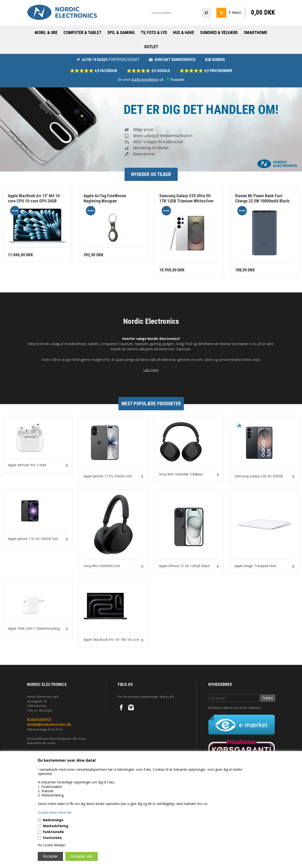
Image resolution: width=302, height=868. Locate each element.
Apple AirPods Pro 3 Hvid (27, 465)
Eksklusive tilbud (220, 708)
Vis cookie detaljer (52, 845)
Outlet (151, 47)
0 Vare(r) (235, 13)
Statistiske (52, 838)
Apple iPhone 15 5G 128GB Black (184, 566)
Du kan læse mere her (55, 812)
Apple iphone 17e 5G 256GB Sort (33, 539)
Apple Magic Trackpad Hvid (255, 566)
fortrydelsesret (108, 60)
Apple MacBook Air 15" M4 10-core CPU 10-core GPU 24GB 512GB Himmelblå (34, 201)
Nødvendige (53, 820)
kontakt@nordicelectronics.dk (49, 725)
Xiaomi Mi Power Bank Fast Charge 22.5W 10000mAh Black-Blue (263, 201)
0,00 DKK (263, 13)
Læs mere (151, 370)
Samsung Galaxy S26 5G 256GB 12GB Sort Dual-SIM (259, 478)
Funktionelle (53, 832)
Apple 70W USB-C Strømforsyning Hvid (34, 631)
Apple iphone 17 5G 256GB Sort (108, 476)
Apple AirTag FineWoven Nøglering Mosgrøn (105, 198)
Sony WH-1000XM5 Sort (102, 566)
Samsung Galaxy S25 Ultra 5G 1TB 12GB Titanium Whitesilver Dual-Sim (186, 201)
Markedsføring (56, 826)
